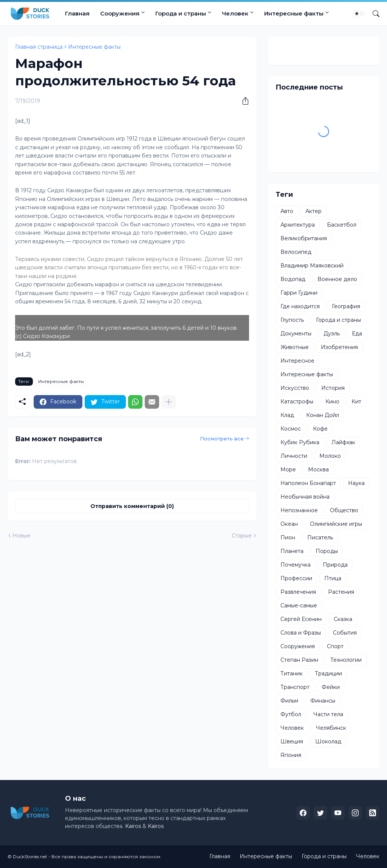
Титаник (292, 673)
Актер (313, 211)
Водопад (293, 279)
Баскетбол (342, 225)
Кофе (320, 429)
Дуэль (332, 334)
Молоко (330, 456)
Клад (287, 415)
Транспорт (295, 687)
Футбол (291, 714)
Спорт (335, 646)
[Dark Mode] (359, 14)
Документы (296, 334)
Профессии (296, 578)
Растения (341, 592)
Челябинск (331, 728)
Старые (242, 536)
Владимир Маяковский (312, 266)
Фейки (331, 687)
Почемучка (296, 565)
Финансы (323, 701)
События (345, 633)
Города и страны (181, 13)
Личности (294, 456)
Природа (335, 565)
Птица (333, 578)
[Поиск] (373, 14)
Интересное (297, 361)
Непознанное (299, 510)
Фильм (289, 701)
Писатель (320, 537)
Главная (77, 13)
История (333, 388)
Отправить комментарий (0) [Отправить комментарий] (132, 506)
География (346, 306)
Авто (287, 211)
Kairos (133, 826)
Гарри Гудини (299, 293)
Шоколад (328, 741)
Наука (356, 483)
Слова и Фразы (301, 633)
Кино (332, 402)
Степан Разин (299, 660)
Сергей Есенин (301, 619)
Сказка (343, 619)
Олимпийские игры (336, 524)
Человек (235, 13)
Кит (356, 402)
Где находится (300, 306)
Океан (289, 524)
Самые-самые (299, 605)
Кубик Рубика (300, 442)
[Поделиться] (243, 101)
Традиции (328, 673)
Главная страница (39, 47)
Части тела (328, 714)
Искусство (295, 388)
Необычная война (305, 497)
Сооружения (120, 13)
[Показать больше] (169, 402)
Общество (344, 510)
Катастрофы (297, 402)
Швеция (292, 741)
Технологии (346, 660)
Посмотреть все (222, 439)
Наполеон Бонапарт (308, 483)
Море (288, 470)
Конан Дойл (323, 415)
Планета (292, 551)
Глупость (292, 320)
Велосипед (296, 252)
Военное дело (337, 279)
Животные (295, 347)
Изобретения (339, 347)
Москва (318, 470)
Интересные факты (294, 13)
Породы (327, 551)
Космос (291, 429)
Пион (288, 537)
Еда (357, 334)
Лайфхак (343, 442)
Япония (291, 755)
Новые (22, 536)
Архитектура (298, 225)
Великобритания (304, 238)
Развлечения (298, 592)
